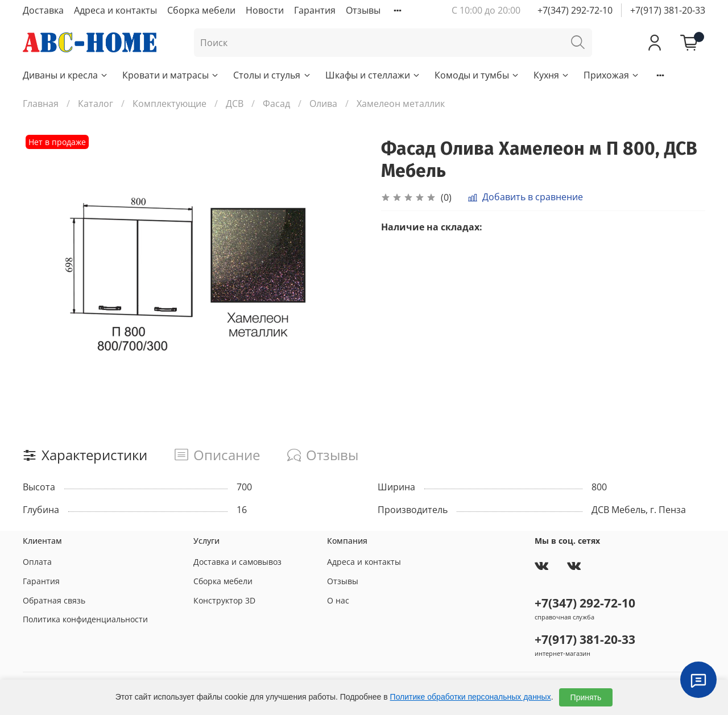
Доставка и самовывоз (237, 562)
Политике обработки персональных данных (471, 697)
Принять (586, 697)
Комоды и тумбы (477, 75)
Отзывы (363, 10)
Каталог (96, 104)
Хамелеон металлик (401, 104)
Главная (41, 104)
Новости (265, 10)
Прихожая (612, 75)
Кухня (552, 75)
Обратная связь (54, 600)
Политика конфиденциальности (85, 619)
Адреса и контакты (115, 10)
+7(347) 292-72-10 (575, 10)
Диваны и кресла (66, 75)
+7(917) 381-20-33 (668, 10)
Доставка (43, 10)
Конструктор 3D (224, 600)
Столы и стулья (272, 75)
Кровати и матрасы (171, 75)
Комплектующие (169, 104)
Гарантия (315, 10)
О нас (338, 600)
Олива (323, 104)
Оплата (37, 562)
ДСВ (235, 104)
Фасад (276, 104)
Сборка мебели (201, 10)
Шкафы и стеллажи (373, 75)
